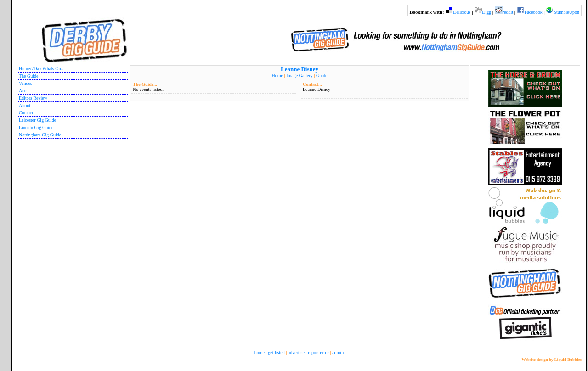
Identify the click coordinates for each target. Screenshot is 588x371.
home (260, 352)
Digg (486, 12)
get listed (276, 352)
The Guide (29, 76)
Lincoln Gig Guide (36, 127)
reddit (508, 12)
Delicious (462, 12)
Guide (322, 76)
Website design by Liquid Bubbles (551, 360)
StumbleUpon (566, 12)
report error (318, 352)
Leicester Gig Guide (37, 120)
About (25, 105)
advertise (296, 352)
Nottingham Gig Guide (40, 135)
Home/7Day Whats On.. (41, 69)
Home (277, 76)
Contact (26, 113)
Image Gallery (299, 76)
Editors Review (33, 98)
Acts (23, 91)
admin (338, 352)
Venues (25, 83)
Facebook (534, 12)
